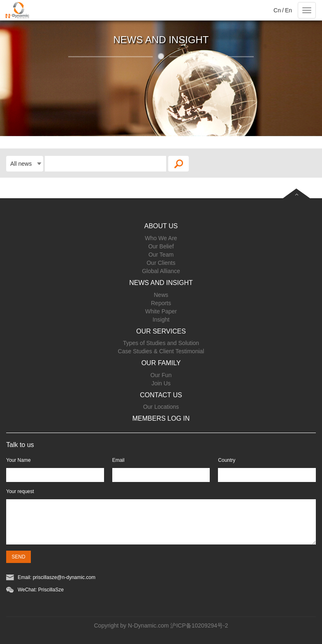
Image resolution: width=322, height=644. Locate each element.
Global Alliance (161, 271)
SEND (18, 557)
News (161, 295)
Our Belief (161, 246)
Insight (161, 320)
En (288, 10)
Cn (277, 10)
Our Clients (161, 263)
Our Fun (161, 375)
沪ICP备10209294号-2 (199, 625)
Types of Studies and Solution (161, 343)
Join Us (161, 383)
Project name (17, 10)
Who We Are (161, 238)
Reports (161, 303)
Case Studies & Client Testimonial (161, 351)
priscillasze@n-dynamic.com (64, 577)
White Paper (161, 311)
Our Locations (161, 407)
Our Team (161, 255)
